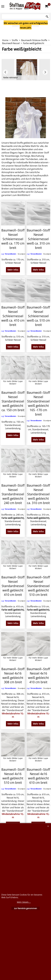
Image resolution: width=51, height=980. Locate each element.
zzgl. (14, 254)
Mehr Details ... (24, 902)
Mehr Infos (13, 270)
